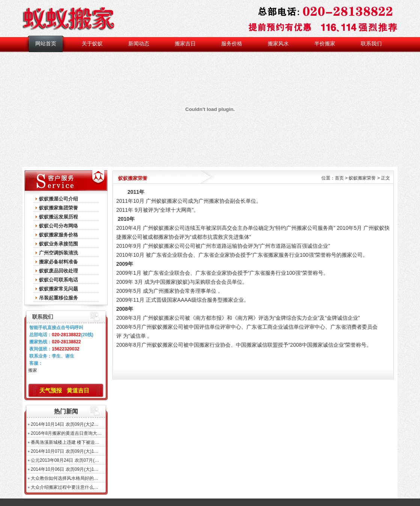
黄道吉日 (78, 390)
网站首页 (46, 44)
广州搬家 (209, 201)
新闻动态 (139, 44)
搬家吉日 (185, 44)
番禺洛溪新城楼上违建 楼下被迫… (65, 442)
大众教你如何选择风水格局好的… (64, 478)
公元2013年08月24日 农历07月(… (65, 460)
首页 (339, 178)
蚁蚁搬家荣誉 (362, 178)
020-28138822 (66, 335)
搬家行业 (210, 345)
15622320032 (65, 349)
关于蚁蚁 (92, 44)
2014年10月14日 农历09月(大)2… (65, 424)
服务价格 (232, 44)
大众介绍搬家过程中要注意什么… (64, 487)
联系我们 (371, 44)
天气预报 (51, 390)
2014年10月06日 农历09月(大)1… (65, 469)
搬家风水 (278, 44)
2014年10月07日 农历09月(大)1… (65, 451)
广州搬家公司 (302, 228)
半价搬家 (325, 44)
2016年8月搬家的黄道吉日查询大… (66, 433)
